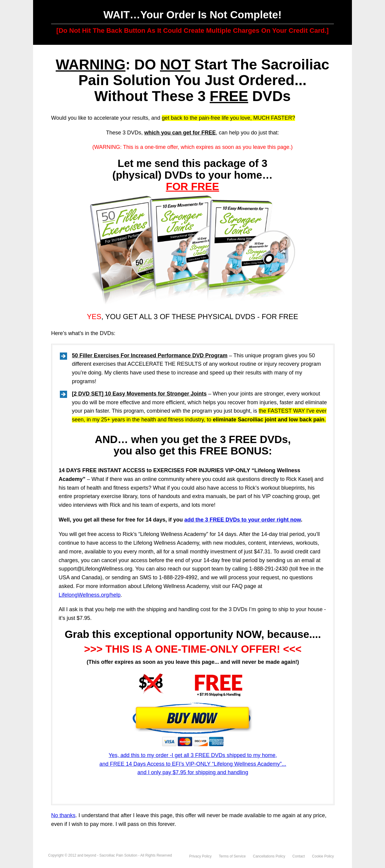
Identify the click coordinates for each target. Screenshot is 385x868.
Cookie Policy (323, 856)
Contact (299, 856)
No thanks (63, 815)
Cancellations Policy (269, 856)
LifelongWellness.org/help (90, 595)
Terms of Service (232, 856)
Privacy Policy (200, 856)
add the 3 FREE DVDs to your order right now (243, 520)
